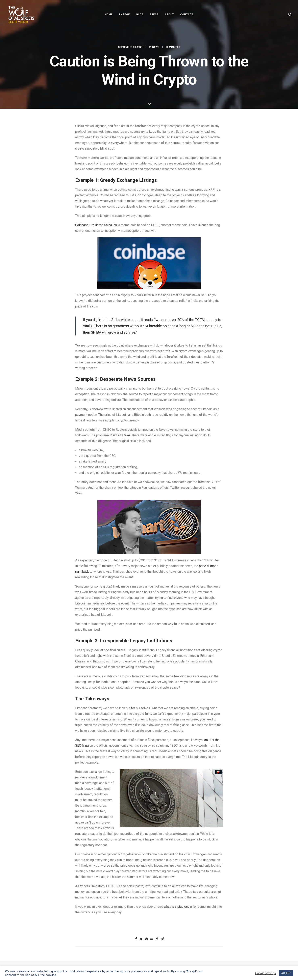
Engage (124, 14)
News (156, 47)
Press (154, 14)
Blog (140, 14)
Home (109, 14)
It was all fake (120, 435)
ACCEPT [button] (286, 973)
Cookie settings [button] (266, 973)
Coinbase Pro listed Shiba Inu (96, 225)
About (169, 14)
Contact (187, 14)
